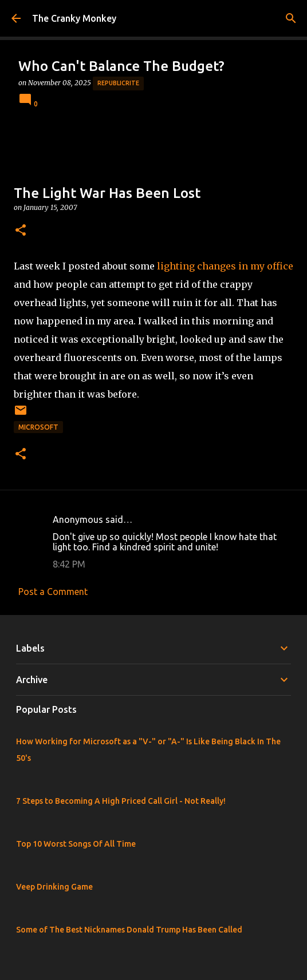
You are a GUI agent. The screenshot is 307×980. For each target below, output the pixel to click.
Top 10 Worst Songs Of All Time (76, 844)
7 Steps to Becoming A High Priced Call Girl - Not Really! (121, 801)
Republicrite (118, 83)
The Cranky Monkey (74, 18)
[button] (21, 231)
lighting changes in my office (225, 266)
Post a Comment (53, 592)
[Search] (291, 18)
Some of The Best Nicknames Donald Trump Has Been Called (129, 930)
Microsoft (38, 427)
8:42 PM (69, 564)
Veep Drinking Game (54, 887)
